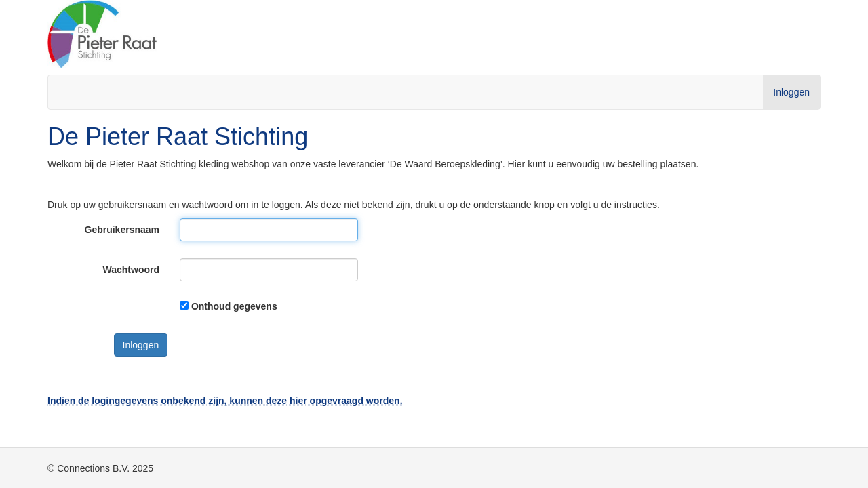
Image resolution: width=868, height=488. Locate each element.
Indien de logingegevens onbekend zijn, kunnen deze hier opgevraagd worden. (225, 401)
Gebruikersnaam (122, 230)
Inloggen (791, 92)
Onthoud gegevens (234, 306)
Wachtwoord (131, 270)
